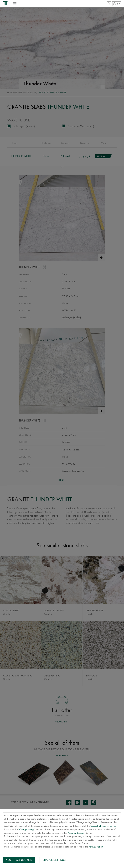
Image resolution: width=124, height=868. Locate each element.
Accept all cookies (19, 860)
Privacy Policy (96, 847)
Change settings (54, 860)
